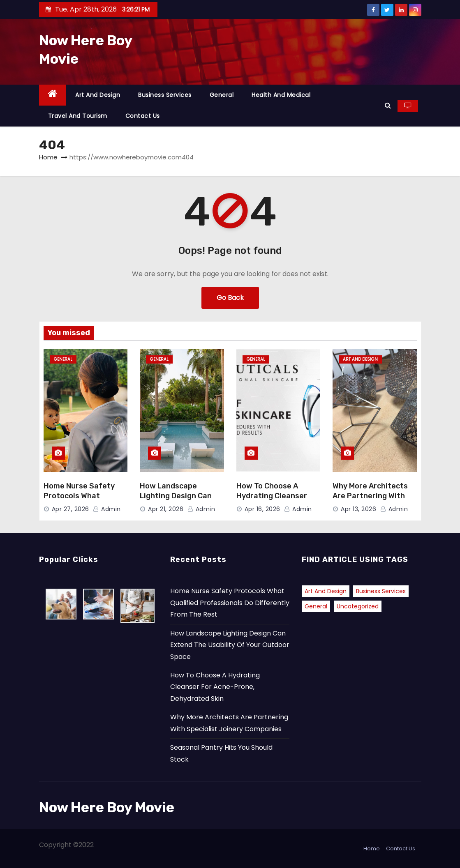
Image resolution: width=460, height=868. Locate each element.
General (222, 95)
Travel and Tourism (78, 116)
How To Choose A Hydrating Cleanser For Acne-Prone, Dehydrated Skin (215, 687)
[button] (388, 105)
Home (48, 157)
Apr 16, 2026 (262, 509)
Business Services (165, 95)
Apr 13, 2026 (358, 509)
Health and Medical (281, 95)
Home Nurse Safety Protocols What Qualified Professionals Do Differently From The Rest (230, 603)
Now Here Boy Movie (107, 807)
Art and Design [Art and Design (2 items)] (326, 591)
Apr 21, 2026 (166, 509)
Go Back (230, 298)
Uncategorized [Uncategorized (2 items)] (358, 606)
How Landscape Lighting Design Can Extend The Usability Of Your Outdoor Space (230, 645)
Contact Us (143, 116)
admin (107, 509)
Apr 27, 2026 (71, 509)
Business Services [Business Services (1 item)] (381, 591)
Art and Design (98, 95)
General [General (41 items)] (316, 606)
